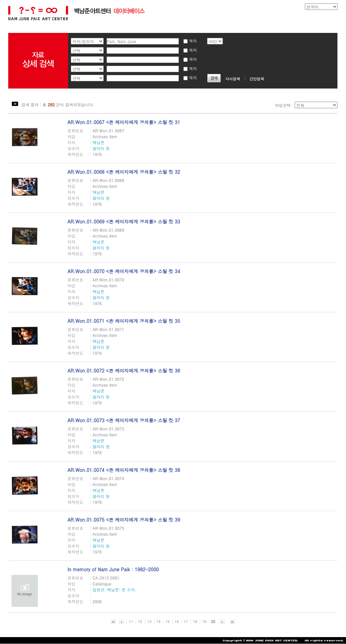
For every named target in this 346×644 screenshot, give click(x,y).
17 (186, 622)
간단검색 (257, 79)
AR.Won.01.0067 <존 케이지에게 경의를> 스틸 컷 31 (124, 122)
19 (204, 622)
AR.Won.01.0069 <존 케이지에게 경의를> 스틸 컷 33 (124, 221)
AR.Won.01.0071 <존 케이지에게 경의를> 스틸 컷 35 (124, 321)
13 (149, 622)
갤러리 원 (101, 148)
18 (195, 622)
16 (177, 622)
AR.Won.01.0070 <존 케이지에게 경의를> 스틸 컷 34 (124, 271)
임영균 (98, 590)
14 (159, 622)
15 (168, 622)
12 (140, 622)
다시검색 (233, 79)
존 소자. (129, 590)
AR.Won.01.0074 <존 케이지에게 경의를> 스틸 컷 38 (124, 470)
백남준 (98, 142)
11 (131, 622)
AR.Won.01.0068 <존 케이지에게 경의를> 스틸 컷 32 (124, 172)
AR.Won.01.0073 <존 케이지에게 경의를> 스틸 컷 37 (124, 420)
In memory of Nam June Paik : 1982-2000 (113, 569)
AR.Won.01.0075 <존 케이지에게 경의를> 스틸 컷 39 (124, 520)
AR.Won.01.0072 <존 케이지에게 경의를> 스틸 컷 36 (124, 371)
